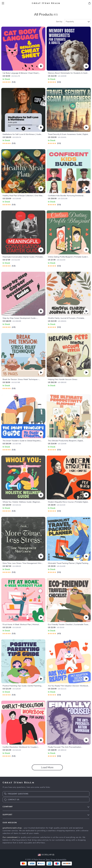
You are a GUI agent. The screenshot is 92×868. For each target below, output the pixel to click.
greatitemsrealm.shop (12, 828)
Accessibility (62, 860)
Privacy (53, 860)
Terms (48, 860)
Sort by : (60, 22)
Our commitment (10, 837)
